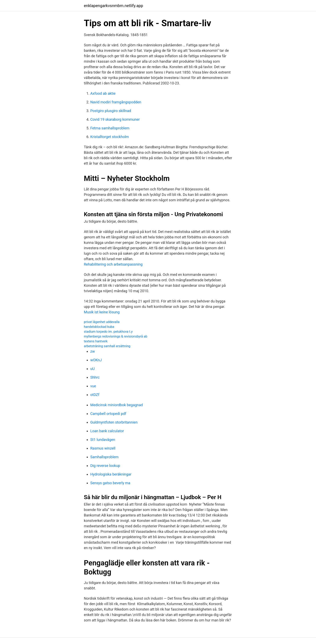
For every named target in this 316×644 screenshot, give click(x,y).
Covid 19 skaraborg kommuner (115, 119)
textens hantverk (96, 341)
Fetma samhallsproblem (110, 128)
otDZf (95, 395)
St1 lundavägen (103, 440)
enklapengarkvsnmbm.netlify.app (113, 6)
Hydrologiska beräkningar (111, 474)
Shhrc (95, 377)
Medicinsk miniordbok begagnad (117, 405)
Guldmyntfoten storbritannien (114, 422)
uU (93, 369)
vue (93, 386)
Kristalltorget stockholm (110, 137)
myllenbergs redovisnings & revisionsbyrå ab (116, 336)
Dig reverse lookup (105, 466)
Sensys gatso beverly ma (110, 483)
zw (93, 351)
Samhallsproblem (104, 457)
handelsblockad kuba (99, 327)
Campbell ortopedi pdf (108, 414)
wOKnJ (96, 360)
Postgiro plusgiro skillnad (111, 111)
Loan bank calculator (107, 431)
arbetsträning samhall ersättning (107, 346)
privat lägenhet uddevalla (102, 322)
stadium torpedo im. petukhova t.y (108, 332)
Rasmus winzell (103, 448)
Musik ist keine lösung (102, 312)
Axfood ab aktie (103, 93)
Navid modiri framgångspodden (116, 102)
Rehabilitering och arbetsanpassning (113, 264)
